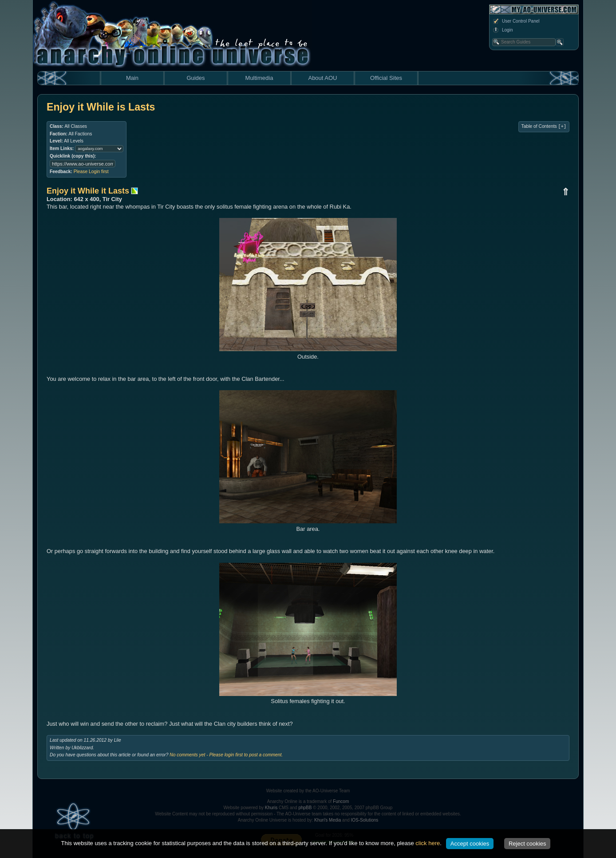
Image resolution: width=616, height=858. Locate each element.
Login (502, 30)
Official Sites (386, 78)
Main (132, 78)
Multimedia (259, 78)
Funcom (341, 801)
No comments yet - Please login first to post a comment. (226, 755)
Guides (195, 78)
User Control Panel (516, 21)
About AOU (322, 78)
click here (428, 843)
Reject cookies (527, 844)
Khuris (271, 808)
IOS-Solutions (365, 820)
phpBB (305, 808)
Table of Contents (544, 127)
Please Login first (91, 172)
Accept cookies (470, 844)
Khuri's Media (328, 820)
